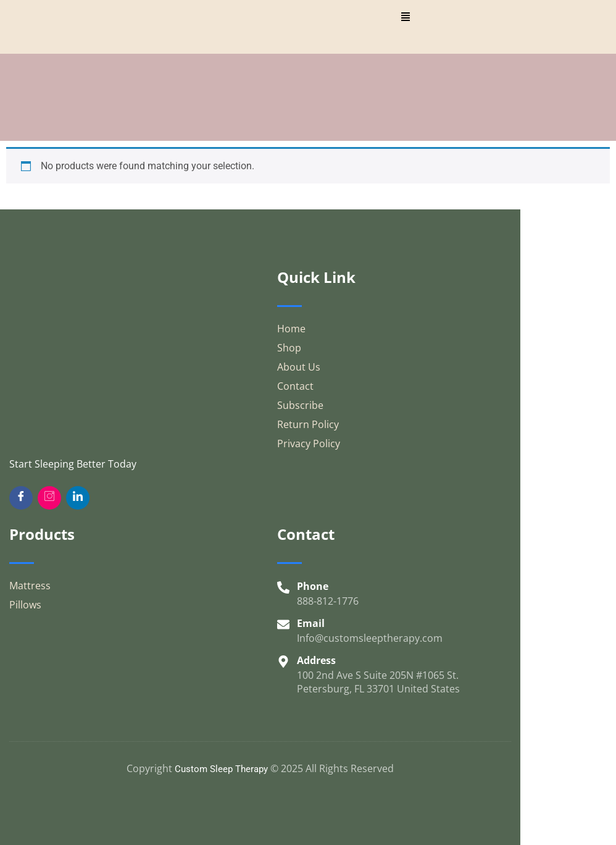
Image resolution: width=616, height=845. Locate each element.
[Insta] (49, 498)
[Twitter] (78, 498)
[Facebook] (21, 498)
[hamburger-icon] (405, 19)
